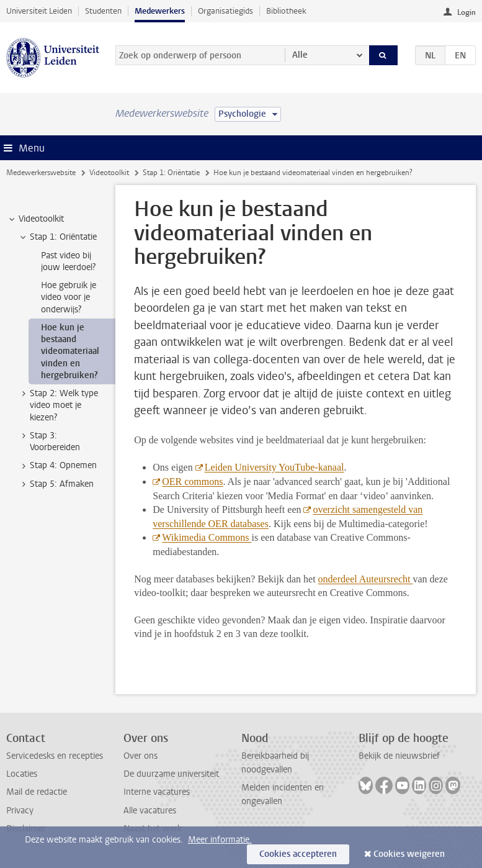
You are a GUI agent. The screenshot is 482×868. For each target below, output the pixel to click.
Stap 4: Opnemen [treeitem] (57, 466)
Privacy (20, 811)
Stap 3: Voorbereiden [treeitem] (49, 441)
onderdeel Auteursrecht (366, 579)
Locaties (22, 774)
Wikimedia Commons (207, 537)
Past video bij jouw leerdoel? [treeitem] (68, 261)
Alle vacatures (150, 811)
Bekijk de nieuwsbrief (399, 756)
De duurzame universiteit (171, 774)
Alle (300, 55)
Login (466, 12)
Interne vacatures (157, 792)
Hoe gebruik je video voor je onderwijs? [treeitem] (69, 297)
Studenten (103, 11)
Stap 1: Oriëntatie (171, 173)
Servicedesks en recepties (55, 756)
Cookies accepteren (298, 854)
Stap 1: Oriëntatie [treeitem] (57, 237)
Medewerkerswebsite (41, 173)
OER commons (192, 481)
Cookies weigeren (409, 854)
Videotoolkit (109, 173)
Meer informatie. (220, 840)
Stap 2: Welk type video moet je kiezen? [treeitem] (58, 405)
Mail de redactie (37, 792)
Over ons (141, 756)
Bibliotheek (286, 11)
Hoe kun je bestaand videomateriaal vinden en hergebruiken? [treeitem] (70, 351)
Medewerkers (160, 11)
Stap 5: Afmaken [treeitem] (56, 484)
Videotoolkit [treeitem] (35, 219)
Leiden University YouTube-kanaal (274, 467)
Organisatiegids (225, 11)
